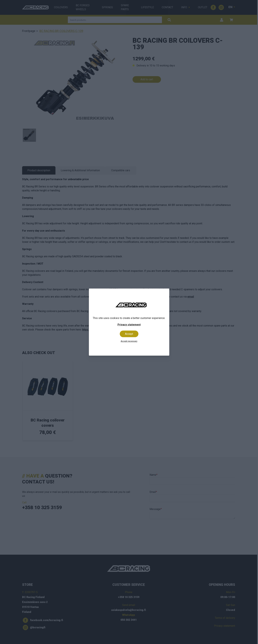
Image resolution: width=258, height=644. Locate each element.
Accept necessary (129, 341)
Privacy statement (129, 324)
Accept (129, 334)
